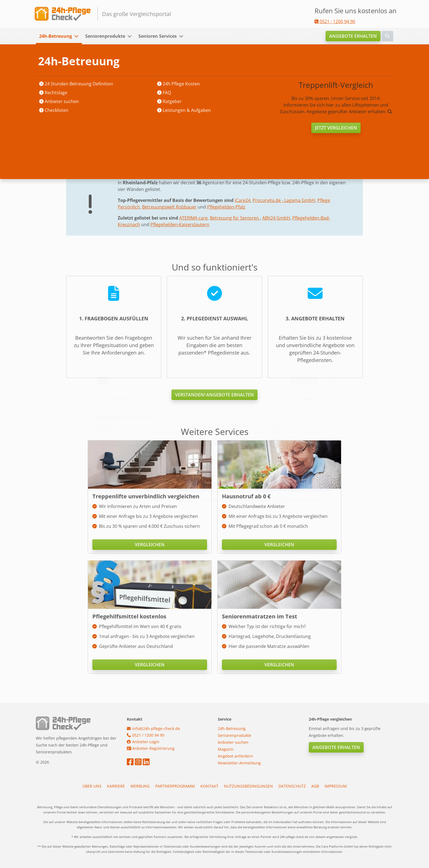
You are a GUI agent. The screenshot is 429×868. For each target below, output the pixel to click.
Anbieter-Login (143, 742)
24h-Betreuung (56, 36)
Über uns (92, 786)
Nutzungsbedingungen (248, 786)
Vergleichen (150, 545)
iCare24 (242, 200)
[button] (78, 36)
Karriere (116, 786)
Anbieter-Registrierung (151, 748)
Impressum (336, 786)
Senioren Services (158, 36)
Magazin (226, 749)
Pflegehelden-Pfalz (226, 207)
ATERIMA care (193, 218)
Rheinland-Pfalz (145, 61)
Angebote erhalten (353, 36)
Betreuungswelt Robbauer (169, 207)
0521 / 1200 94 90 (146, 735)
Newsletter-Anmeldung (239, 763)
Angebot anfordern (235, 756)
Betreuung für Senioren (235, 218)
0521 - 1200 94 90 (335, 21)
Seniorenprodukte (105, 36)
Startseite (76, 61)
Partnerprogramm (175, 786)
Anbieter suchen (108, 61)
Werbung (140, 786)
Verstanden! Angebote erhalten (214, 395)
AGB (315, 786)
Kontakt (209, 786)
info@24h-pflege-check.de (153, 728)
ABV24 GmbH (276, 218)
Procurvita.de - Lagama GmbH (284, 200)
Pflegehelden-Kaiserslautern (180, 225)
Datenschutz (292, 786)
